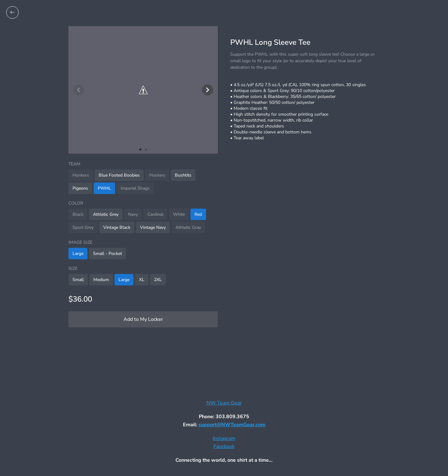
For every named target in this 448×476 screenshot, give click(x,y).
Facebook (224, 446)
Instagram (224, 438)
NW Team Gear (224, 403)
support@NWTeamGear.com (232, 425)
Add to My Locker (143, 319)
